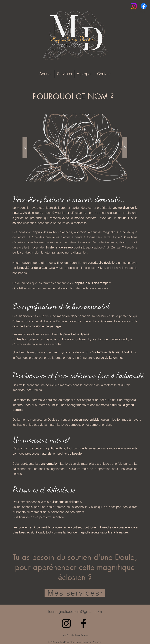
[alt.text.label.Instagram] (134, 6)
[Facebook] (144, 6)
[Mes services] (75, 593)
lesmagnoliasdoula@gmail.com (75, 611)
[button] (75, 148)
